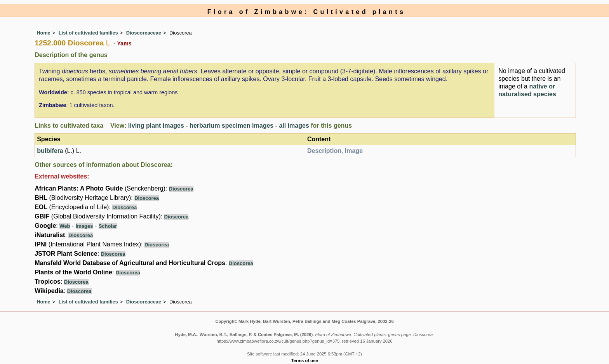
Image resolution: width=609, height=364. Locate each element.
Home (43, 33)
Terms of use (305, 361)
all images (294, 126)
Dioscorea (181, 189)
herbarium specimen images (231, 126)
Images (84, 226)
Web (65, 226)
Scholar (108, 226)
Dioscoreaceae (144, 33)
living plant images (156, 126)
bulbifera (50, 151)
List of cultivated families (88, 33)
